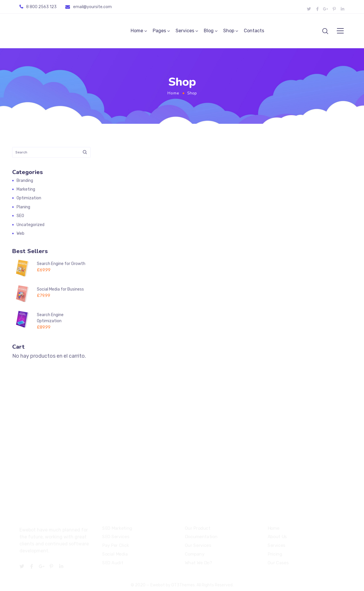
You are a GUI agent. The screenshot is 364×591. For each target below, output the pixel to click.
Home (137, 31)
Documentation (201, 537)
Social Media (115, 554)
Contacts (254, 31)
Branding (25, 181)
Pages (159, 31)
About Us (277, 537)
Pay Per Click (116, 546)
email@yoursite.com (92, 7)
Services (185, 31)
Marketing (26, 190)
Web (20, 234)
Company (195, 554)
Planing (23, 207)
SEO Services (116, 537)
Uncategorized (30, 225)
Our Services (198, 546)
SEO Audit (113, 563)
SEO (20, 216)
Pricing (275, 554)
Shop (229, 31)
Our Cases (278, 563)
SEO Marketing (117, 528)
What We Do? (198, 563)
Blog (209, 31)
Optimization (29, 199)
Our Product (198, 528)
